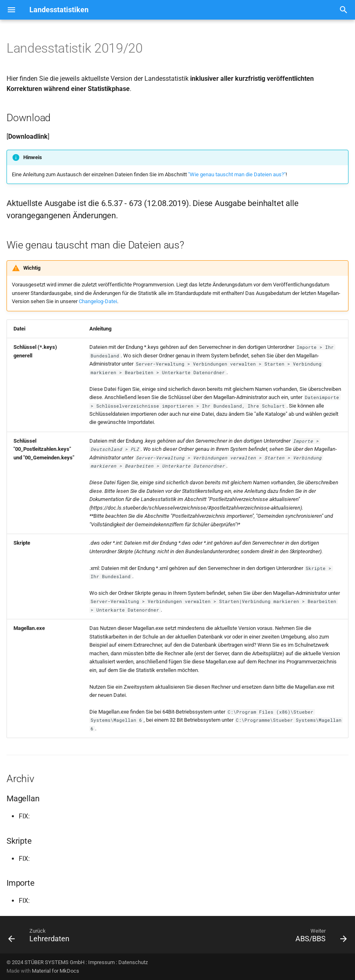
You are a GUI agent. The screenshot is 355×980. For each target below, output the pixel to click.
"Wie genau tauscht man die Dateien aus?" (237, 174)
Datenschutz (133, 962)
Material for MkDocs (55, 971)
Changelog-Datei (98, 301)
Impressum (101, 962)
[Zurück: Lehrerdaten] (41, 937)
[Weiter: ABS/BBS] (319, 937)
